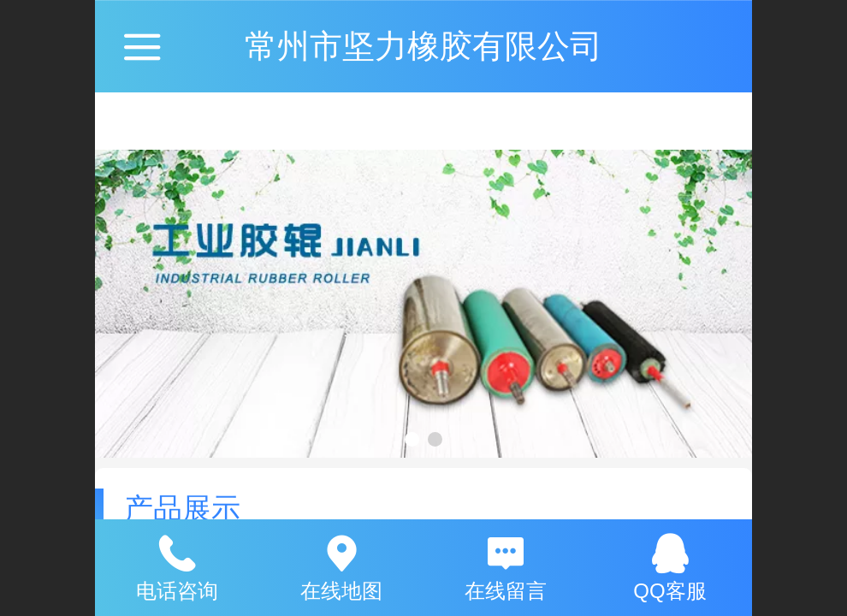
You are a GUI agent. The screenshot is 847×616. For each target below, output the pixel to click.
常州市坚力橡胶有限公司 (423, 46)
